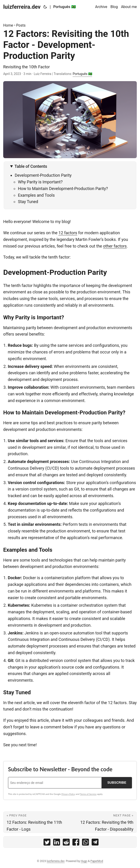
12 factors (68, 233)
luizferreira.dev (22, 7)
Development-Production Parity (43, 175)
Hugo (84, 861)
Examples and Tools (36, 195)
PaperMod (97, 861)
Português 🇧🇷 (82, 74)
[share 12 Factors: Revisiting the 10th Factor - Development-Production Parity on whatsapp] (85, 843)
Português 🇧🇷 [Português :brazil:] (64, 7)
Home (8, 25)
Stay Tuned (28, 202)
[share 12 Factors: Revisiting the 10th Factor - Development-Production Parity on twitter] (47, 843)
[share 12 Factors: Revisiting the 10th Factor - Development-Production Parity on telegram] (95, 843)
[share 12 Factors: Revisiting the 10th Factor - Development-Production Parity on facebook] (76, 843)
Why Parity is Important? (40, 182)
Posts (21, 25)
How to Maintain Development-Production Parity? (63, 189)
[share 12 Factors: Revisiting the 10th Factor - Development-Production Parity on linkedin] (57, 843)
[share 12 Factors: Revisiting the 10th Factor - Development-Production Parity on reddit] (66, 843)
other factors (115, 246)
